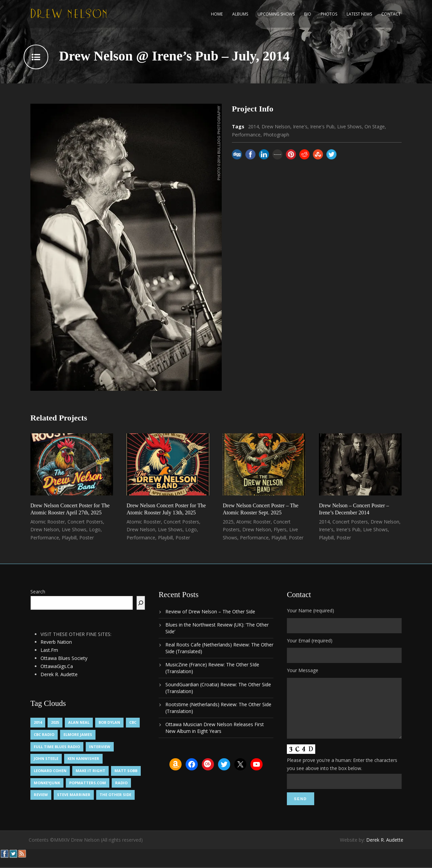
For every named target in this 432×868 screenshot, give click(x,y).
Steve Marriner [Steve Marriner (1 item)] (74, 795)
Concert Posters (85, 522)
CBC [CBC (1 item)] (133, 722)
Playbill (69, 538)
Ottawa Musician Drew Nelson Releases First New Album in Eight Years (215, 728)
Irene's (300, 126)
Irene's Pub (322, 126)
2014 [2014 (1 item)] (38, 722)
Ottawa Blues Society (64, 658)
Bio (308, 14)
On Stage (375, 126)
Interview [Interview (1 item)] (100, 747)
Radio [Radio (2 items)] (121, 783)
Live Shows (349, 126)
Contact (391, 14)
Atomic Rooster (48, 522)
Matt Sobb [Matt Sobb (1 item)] (126, 771)
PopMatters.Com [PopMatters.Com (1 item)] (88, 783)
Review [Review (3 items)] (41, 795)
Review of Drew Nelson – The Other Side (210, 611)
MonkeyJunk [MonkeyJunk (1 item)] (47, 783)
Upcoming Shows (276, 14)
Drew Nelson (276, 126)
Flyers (280, 529)
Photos (329, 14)
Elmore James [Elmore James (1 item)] (78, 734)
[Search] (141, 603)
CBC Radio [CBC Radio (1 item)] (44, 734)
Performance (246, 135)
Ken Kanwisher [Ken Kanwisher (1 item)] (83, 758)
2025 (228, 522)
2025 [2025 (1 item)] (55, 722)
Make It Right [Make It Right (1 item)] (90, 771)
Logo (95, 529)
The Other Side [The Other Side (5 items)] (115, 795)
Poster (87, 538)
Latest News (359, 14)
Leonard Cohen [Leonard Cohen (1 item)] (50, 771)
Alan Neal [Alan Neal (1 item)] (79, 722)
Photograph (276, 135)
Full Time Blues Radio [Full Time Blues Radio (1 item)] (57, 747)
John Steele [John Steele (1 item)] (46, 758)
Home (217, 14)
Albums (240, 14)
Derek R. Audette (59, 674)
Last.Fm (49, 650)
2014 (253, 126)
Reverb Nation (56, 642)
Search (38, 592)
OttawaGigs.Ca (57, 666)
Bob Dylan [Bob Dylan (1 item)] (109, 722)
